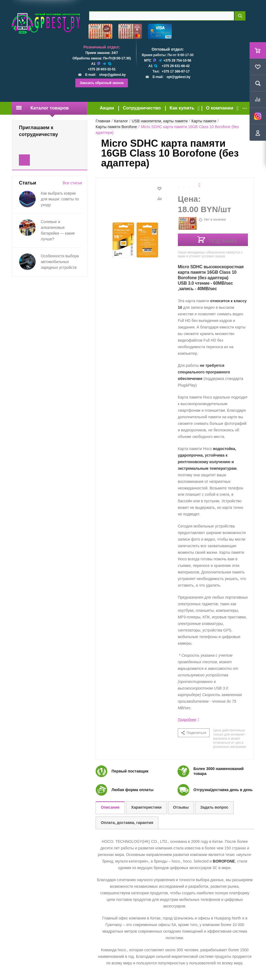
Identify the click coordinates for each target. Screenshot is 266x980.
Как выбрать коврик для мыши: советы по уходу (60, 199)
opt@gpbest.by (178, 77)
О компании (220, 108)
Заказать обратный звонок (102, 83)
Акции (107, 108)
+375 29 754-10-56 (177, 60)
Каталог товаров (42, 108)
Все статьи (72, 183)
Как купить (182, 108)
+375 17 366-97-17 (176, 71)
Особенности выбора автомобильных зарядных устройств (60, 262)
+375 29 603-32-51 (102, 69)
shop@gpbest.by (112, 75)
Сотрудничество (142, 108)
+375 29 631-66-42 (176, 66)
